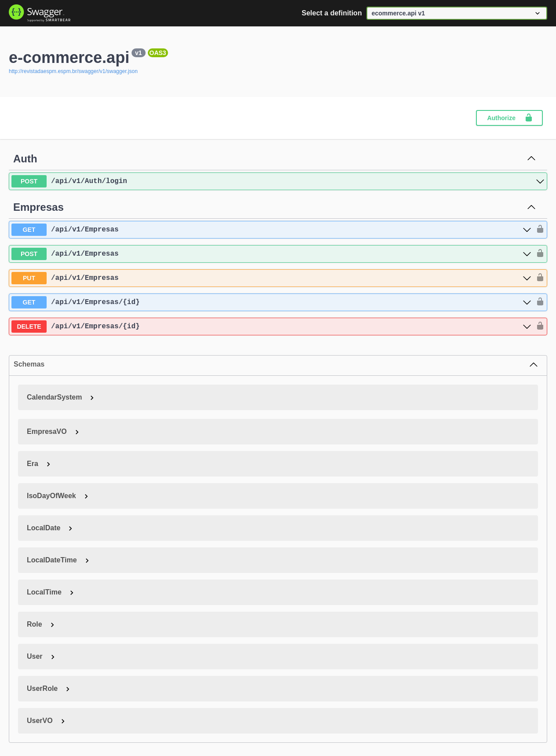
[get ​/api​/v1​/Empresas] (271, 230)
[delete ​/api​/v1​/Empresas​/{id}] (271, 327)
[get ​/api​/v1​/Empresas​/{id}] (271, 302)
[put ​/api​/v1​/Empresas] (271, 278)
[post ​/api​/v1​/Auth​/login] (278, 181)
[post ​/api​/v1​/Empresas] (271, 254)
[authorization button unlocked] (538, 230)
